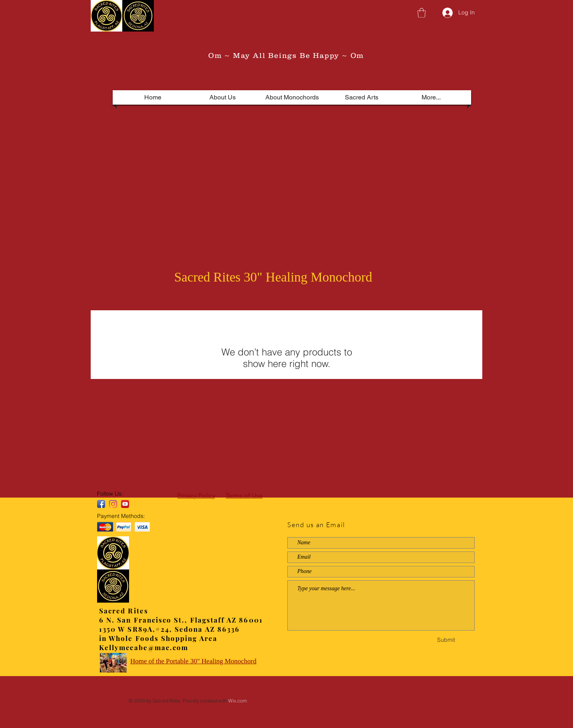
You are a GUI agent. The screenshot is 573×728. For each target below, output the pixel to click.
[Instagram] (113, 504)
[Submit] (446, 640)
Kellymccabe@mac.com (144, 647)
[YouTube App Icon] (125, 504)
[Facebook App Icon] (101, 504)
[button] (422, 13)
